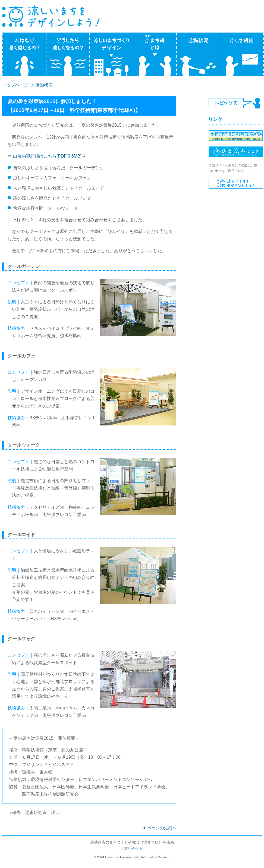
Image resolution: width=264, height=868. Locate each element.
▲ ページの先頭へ (159, 828)
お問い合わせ (132, 849)
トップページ (15, 85)
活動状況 (44, 85)
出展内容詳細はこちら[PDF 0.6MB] (47, 156)
